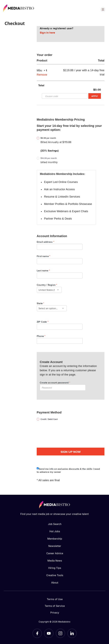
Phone (42, 336)
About (55, 583)
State (41, 303)
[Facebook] (37, 633)
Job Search (55, 524)
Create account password (55, 383)
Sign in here (47, 32)
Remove (42, 75)
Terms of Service (55, 606)
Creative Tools (55, 575)
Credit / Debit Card (49, 419)
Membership (55, 539)
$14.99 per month (49, 158)
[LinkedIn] (72, 633)
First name (44, 256)
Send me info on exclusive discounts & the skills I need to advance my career (68, 470)
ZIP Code (43, 322)
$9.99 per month (48, 138)
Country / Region (47, 285)
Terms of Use (55, 599)
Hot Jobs (55, 531)
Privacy (55, 613)
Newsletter (55, 546)
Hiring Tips (55, 568)
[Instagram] (60, 633)
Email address (46, 242)
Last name (44, 270)
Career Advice (55, 553)
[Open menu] (103, 9)
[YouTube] (49, 633)
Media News (55, 561)
